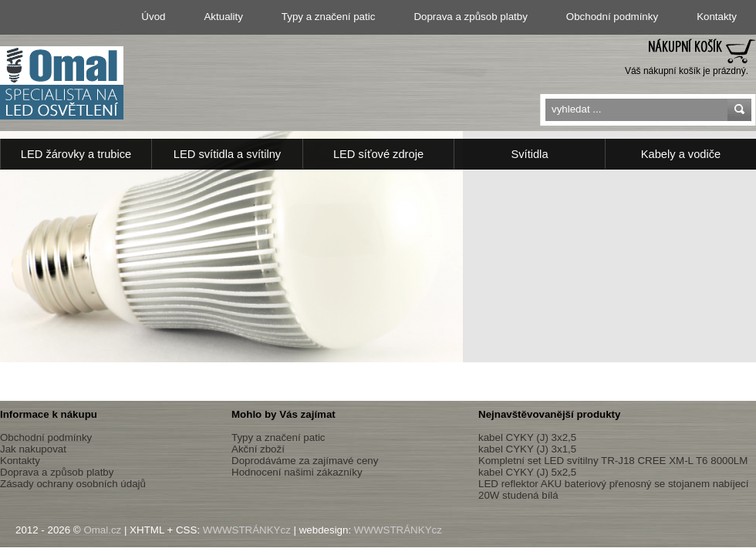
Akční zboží (258, 449)
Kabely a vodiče (681, 154)
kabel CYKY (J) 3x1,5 (527, 449)
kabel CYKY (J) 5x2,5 (527, 472)
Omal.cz (102, 530)
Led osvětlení (62, 83)
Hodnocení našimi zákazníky (297, 472)
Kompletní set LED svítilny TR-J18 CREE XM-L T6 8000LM (613, 461)
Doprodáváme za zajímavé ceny (305, 461)
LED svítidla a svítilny (227, 154)
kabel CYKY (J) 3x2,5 (527, 437)
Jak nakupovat (33, 449)
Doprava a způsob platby (470, 17)
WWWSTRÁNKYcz (247, 530)
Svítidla (529, 154)
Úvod (153, 17)
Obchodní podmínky (612, 17)
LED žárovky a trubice (76, 154)
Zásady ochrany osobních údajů (73, 484)
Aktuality (223, 17)
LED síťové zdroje (378, 154)
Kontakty (717, 17)
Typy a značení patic (329, 17)
